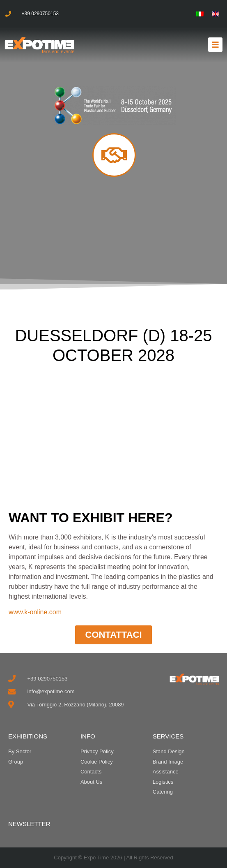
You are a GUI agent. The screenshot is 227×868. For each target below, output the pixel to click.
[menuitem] (200, 14)
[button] (215, 45)
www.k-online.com (35, 612)
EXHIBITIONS (28, 736)
